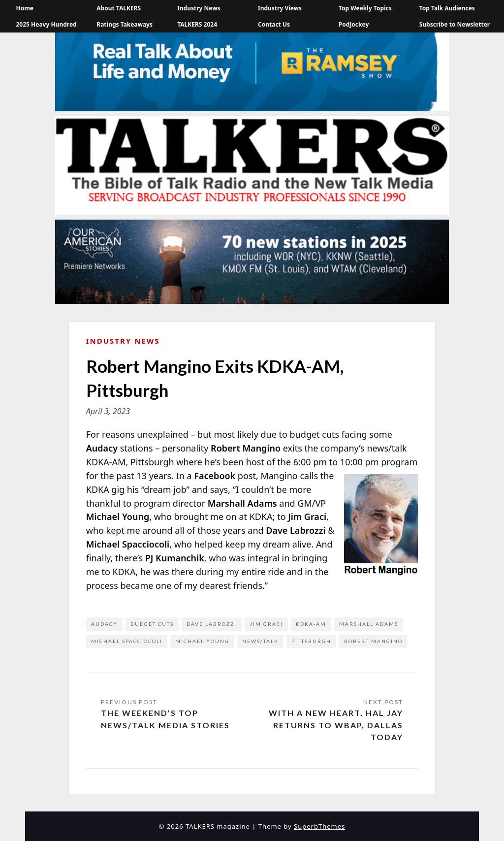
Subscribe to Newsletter (455, 24)
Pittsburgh (311, 641)
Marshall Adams (369, 624)
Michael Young (202, 641)
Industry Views (280, 8)
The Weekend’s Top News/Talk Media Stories (165, 719)
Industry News (199, 8)
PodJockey (354, 24)
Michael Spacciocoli (127, 641)
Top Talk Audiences (447, 8)
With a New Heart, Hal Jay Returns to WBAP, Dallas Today (336, 725)
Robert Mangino (373, 641)
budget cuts (152, 624)
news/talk (260, 641)
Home (25, 8)
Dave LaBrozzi (212, 624)
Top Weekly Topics (365, 8)
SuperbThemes (319, 826)
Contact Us (274, 24)
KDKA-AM (311, 624)
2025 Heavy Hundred (46, 24)
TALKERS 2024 (197, 24)
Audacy (104, 624)
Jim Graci (266, 624)
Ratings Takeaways (125, 24)
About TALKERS (119, 8)
